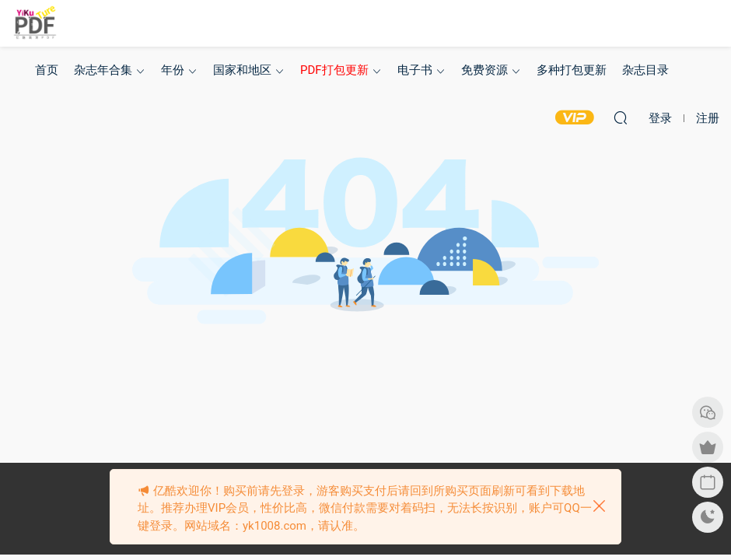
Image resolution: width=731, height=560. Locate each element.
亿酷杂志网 (35, 23)
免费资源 (484, 70)
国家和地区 (242, 70)
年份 (173, 70)
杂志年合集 (103, 70)
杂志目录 (645, 70)
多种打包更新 (572, 70)
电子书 (415, 70)
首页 (47, 70)
